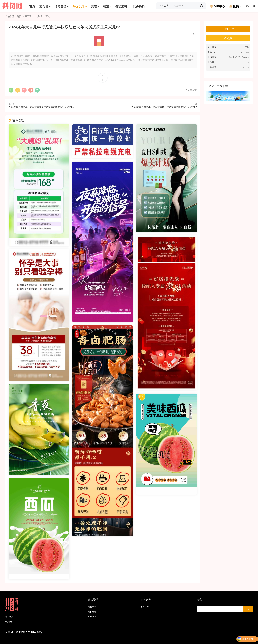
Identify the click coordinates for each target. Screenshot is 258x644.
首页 (32, 6)
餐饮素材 (121, 6)
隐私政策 (92, 612)
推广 (195, 34)
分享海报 (191, 90)
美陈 (94, 6)
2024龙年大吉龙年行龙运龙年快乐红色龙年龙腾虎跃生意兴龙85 (41, 107)
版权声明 (92, 607)
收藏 (228, 38)
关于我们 (9, 617)
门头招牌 (139, 6)
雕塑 (106, 6)
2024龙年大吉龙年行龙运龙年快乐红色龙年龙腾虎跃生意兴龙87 (164, 107)
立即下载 (228, 29)
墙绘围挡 (61, 6)
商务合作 (145, 607)
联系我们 (9, 622)
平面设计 (79, 6)
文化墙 (44, 6)
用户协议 (92, 617)
